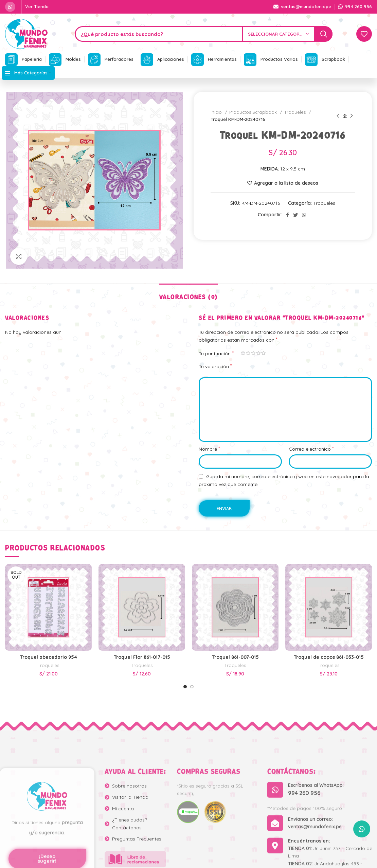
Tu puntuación (216, 353)
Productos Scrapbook (254, 112)
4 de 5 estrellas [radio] (258, 353)
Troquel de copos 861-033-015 (329, 657)
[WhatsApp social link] (10, 7)
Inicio (217, 112)
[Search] (204, 34)
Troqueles (296, 112)
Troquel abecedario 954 (49, 657)
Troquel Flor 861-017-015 (142, 657)
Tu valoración (215, 366)
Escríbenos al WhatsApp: (316, 862)
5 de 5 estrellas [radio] (263, 353)
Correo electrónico (311, 449)
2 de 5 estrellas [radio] (248, 353)
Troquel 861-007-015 (235, 657)
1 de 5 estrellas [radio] (243, 353)
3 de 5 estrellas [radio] (253, 353)
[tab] (189, 294)
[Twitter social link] (295, 215)
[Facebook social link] (288, 215)
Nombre (209, 449)
